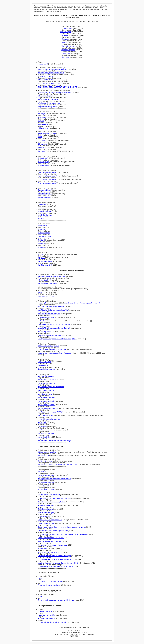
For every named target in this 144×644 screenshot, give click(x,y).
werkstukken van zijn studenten (49, 419)
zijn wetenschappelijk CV (47, 434)
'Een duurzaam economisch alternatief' (52, 276)
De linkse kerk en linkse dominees (50, 520)
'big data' (41, 219)
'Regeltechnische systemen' (48, 107)
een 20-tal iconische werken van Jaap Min (53, 310)
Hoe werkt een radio (45, 611)
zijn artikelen (42, 426)
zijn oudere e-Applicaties (47, 401)
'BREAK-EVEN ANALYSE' (47, 80)
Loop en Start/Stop (45, 236)
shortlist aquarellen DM (46, 332)
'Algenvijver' (42, 114)
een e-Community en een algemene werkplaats (55, 92)
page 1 (67, 303)
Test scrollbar (43, 226)
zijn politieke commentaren (47, 475)
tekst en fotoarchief (45, 362)
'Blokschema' (43, 144)
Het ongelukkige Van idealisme (49, 495)
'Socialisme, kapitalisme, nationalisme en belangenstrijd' (58, 465)
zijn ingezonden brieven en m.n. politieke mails (54, 479)
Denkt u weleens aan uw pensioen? (51, 538)
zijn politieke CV (44, 486)
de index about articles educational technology (54, 441)
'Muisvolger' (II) (43, 162)
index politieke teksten (46, 490)
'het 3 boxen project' (45, 261)
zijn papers (42, 423)
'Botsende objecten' (68, 46)
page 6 (97, 303)
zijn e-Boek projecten (45, 394)
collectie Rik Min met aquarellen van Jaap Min (54, 328)
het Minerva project (45, 430)
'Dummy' (41, 148)
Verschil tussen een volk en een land (51, 552)
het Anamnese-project (46, 416)
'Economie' (67, 53)
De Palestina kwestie (45, 509)
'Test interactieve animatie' (47, 172)
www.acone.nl (43, 64)
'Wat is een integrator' (46, 96)
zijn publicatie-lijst (44, 437)
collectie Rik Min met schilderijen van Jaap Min (54, 324)
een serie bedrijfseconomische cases (51, 73)
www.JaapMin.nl (44, 303)
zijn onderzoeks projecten (47, 383)
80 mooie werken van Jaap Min (49, 314)
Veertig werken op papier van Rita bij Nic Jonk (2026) (57, 339)
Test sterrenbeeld (44, 233)
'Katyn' (40, 292)
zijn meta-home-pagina (46, 482)
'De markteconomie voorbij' (47, 284)
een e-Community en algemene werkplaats (53, 69)
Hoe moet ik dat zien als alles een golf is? (53, 622)
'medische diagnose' (45, 211)
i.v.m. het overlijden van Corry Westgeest (52, 349)
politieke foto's (43, 365)
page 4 (84, 303)
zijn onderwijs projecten (46, 398)
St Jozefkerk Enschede (46, 317)
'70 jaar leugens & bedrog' (47, 452)
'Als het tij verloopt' (44, 280)
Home (40, 578)
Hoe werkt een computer (47, 619)
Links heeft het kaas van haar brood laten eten (54, 498)
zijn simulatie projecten (46, 376)
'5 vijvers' (41, 121)
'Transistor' (64, 35)
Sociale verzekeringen (46, 513)
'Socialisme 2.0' (43, 456)
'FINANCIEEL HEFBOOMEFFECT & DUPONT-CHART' (58, 87)
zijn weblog (42, 472)
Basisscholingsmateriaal (46, 369)
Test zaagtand (43, 229)
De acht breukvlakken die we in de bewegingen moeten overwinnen (62, 527)
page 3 (78, 303)
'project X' (41, 254)
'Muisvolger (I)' (43, 158)
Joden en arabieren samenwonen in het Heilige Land (57, 600)
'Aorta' (40, 137)
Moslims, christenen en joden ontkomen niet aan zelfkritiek (59, 563)
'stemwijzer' (42, 204)
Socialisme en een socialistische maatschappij (54, 556)
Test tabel (41, 240)
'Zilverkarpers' (43, 117)
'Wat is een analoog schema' (48, 99)
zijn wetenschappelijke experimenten (51, 387)
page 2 (72, 303)
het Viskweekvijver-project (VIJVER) (51, 412)
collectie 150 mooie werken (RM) (50, 335)
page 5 (90, 303)
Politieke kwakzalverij (45, 505)
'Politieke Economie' (45, 461)
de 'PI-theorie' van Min (46, 390)
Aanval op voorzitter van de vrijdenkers (52, 502)
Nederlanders (43, 549)
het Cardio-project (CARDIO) (48, 408)
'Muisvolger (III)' (43, 165)
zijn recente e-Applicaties (47, 380)
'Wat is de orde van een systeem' (50, 103)
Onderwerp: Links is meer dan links (50, 582)
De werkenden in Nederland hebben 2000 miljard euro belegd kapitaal (63, 534)
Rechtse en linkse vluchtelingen (49, 585)
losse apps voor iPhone (46, 296)
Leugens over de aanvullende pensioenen (53, 531)
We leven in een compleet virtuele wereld (53, 545)
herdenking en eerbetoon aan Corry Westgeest (54, 353)
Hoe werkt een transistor (47, 615)
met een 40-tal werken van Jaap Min (51, 307)
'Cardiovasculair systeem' (47, 133)
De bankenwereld (44, 516)
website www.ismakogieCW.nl (48, 346)
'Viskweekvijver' (67, 28)
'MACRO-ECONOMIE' (46, 76)
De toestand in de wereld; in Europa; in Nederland (56, 567)
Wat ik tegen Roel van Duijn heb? (50, 541)
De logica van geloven (46, 523)
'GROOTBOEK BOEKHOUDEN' (49, 84)
